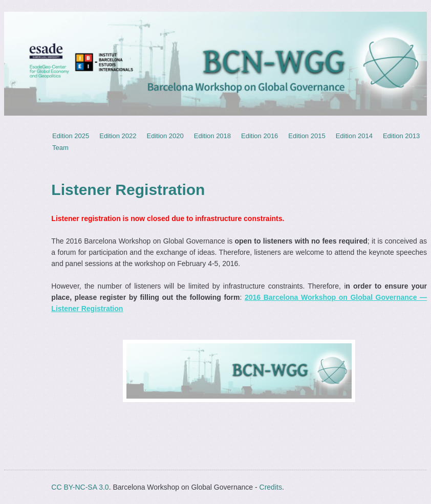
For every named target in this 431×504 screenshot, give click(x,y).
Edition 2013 (401, 136)
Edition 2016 (260, 136)
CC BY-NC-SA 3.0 (80, 487)
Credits (271, 487)
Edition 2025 (71, 136)
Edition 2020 (165, 136)
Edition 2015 (307, 136)
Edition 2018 (212, 136)
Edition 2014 (354, 136)
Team (60, 148)
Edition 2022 (118, 136)
